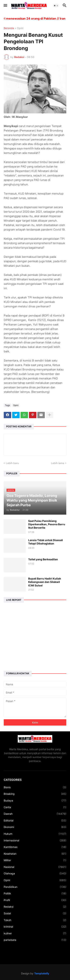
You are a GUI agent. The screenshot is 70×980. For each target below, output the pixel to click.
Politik (35, 893)
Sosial (35, 913)
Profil (35, 900)
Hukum (35, 834)
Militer (35, 860)
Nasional (35, 867)
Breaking (35, 794)
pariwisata (35, 940)
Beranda (9, 28)
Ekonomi (35, 827)
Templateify (42, 973)
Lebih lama (58, 463)
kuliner (35, 933)
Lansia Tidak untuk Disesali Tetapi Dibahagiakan (46, 542)
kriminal (35, 927)
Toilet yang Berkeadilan (43, 559)
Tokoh (35, 920)
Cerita (35, 807)
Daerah (35, 814)
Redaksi (35, 907)
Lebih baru (12, 463)
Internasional (35, 840)
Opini (20, 28)
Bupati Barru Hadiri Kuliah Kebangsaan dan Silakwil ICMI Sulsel (45, 582)
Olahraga (35, 873)
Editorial (35, 821)
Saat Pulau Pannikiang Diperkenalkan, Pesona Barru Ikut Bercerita (47, 524)
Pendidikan (35, 887)
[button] (5, 6)
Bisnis (35, 787)
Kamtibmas (35, 847)
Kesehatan (35, 854)
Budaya (35, 801)
